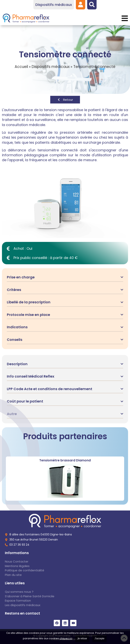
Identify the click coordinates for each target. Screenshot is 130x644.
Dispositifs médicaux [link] (51, 67)
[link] (81, 5)
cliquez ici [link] (66, 638)
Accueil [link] (21, 67)
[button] (125, 18)
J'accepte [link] (100, 639)
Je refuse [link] (82, 639)
